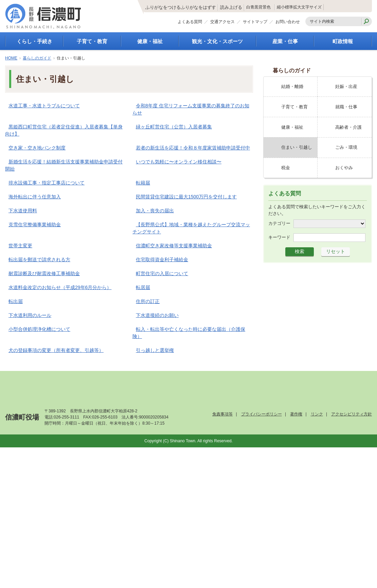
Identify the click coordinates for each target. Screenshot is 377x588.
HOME (11, 58)
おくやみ (344, 168)
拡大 (314, 7)
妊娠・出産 (346, 86)
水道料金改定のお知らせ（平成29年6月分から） (60, 287)
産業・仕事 (285, 41)
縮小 (282, 7)
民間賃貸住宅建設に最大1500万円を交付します (186, 197)
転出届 (16, 301)
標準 (298, 7)
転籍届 (143, 183)
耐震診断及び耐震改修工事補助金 (44, 273)
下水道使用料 (23, 211)
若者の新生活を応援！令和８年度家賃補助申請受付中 (193, 148)
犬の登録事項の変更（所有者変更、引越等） (56, 350)
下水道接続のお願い (157, 315)
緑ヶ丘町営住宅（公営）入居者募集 (174, 127)
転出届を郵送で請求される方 (39, 260)
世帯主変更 (20, 246)
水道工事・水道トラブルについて (44, 106)
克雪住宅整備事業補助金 (35, 225)
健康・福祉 (150, 41)
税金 (286, 168)
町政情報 (343, 41)
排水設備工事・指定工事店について (47, 183)
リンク (317, 414)
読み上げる (196, 7)
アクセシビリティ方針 (352, 414)
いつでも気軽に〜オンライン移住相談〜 (179, 162)
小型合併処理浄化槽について (39, 329)
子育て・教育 (92, 41)
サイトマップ (255, 23)
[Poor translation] (25, 486)
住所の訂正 (148, 301)
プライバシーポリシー (262, 414)
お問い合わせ (288, 23)
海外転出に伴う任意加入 (35, 197)
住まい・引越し (297, 147)
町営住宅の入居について (162, 273)
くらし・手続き (34, 41)
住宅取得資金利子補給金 (162, 260)
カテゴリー (279, 223)
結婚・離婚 (292, 86)
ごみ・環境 (346, 147)
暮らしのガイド (37, 58)
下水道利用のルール (30, 315)
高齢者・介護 (348, 127)
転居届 (143, 287)
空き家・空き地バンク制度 (37, 148)
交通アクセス (222, 23)
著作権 (296, 414)
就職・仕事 (346, 107)
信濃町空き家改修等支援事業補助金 (174, 246)
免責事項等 (222, 414)
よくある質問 (190, 23)
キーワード (279, 237)
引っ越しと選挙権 (155, 350)
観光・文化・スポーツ (217, 41)
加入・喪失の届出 (155, 211)
